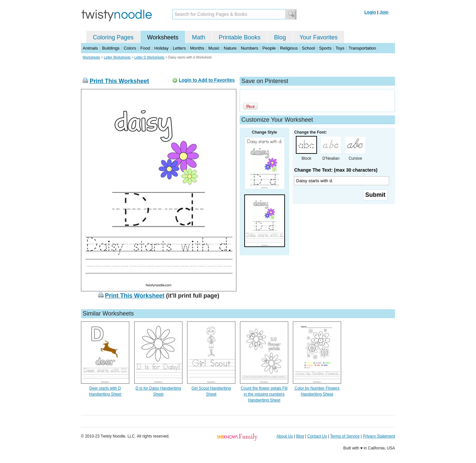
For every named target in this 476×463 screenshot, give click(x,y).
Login (370, 12)
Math (199, 37)
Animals (90, 48)
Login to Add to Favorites (207, 80)
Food (145, 48)
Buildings (111, 48)
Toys (340, 48)
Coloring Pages (113, 37)
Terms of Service (345, 436)
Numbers (249, 48)
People (269, 48)
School (308, 48)
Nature (230, 48)
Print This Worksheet (119, 81)
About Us (285, 436)
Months (197, 48)
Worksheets (163, 37)
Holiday (161, 48)
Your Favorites (318, 37)
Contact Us (317, 436)
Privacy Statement (379, 436)
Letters (179, 48)
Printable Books (240, 37)
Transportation (362, 48)
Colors (130, 48)
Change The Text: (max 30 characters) (336, 170)
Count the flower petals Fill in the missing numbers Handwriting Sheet (264, 394)
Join (384, 12)
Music (214, 48)
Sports (325, 48)
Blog (280, 37)
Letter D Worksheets (149, 57)
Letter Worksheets (117, 57)
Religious (289, 48)
